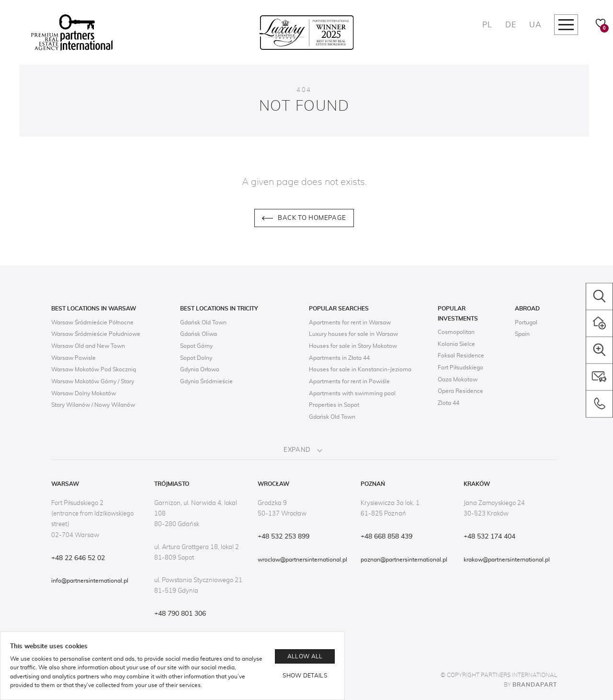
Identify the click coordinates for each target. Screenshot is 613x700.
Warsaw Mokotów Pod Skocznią (94, 369)
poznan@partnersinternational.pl (404, 560)
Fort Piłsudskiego (460, 367)
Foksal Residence (461, 356)
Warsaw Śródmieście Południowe (96, 334)
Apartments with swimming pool (352, 393)
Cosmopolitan (456, 332)
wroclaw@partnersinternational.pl (302, 560)
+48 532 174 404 (489, 537)
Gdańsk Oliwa (199, 334)
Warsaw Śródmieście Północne (92, 322)
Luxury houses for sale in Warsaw (353, 334)
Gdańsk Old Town (203, 322)
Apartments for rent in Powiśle (349, 381)
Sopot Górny (196, 346)
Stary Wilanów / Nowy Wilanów (93, 405)
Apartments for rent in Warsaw (350, 322)
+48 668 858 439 (386, 537)
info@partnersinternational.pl (90, 581)
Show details (305, 676)
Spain (522, 334)
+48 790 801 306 (180, 614)
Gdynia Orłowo (200, 369)
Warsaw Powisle (74, 358)
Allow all (305, 656)
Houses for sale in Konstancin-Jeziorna (360, 369)
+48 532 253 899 (284, 537)
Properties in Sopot (334, 405)
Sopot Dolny (196, 358)
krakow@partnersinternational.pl (507, 560)
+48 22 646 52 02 (78, 558)
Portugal (526, 322)
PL (487, 25)
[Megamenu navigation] (566, 25)
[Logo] (72, 33)
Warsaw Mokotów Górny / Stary (93, 381)
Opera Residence (460, 391)
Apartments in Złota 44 (339, 358)
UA (535, 25)
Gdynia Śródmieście (206, 381)
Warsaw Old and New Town (88, 346)
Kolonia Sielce (456, 344)
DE (511, 25)
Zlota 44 (448, 403)
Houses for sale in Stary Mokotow (353, 346)
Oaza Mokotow (458, 379)
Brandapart (535, 685)
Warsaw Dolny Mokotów (84, 393)
